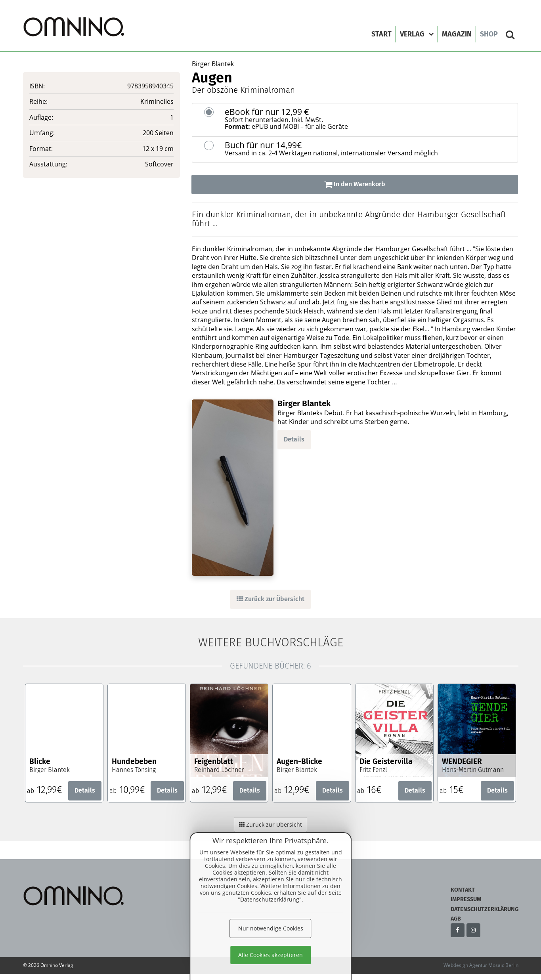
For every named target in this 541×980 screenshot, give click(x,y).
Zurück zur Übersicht (270, 599)
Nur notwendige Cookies (271, 928)
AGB (456, 919)
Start (381, 34)
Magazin (457, 34)
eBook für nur (368, 119)
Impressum (466, 899)
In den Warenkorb (355, 184)
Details (294, 439)
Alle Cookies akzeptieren (270, 955)
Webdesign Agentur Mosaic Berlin (481, 965)
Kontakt (463, 890)
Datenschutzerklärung (485, 909)
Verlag (417, 34)
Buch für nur (368, 149)
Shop (489, 34)
